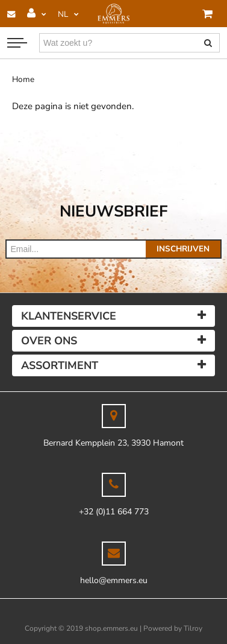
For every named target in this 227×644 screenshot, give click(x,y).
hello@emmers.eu (114, 580)
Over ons (49, 341)
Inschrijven (183, 249)
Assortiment (60, 365)
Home (23, 79)
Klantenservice (69, 316)
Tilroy (193, 628)
